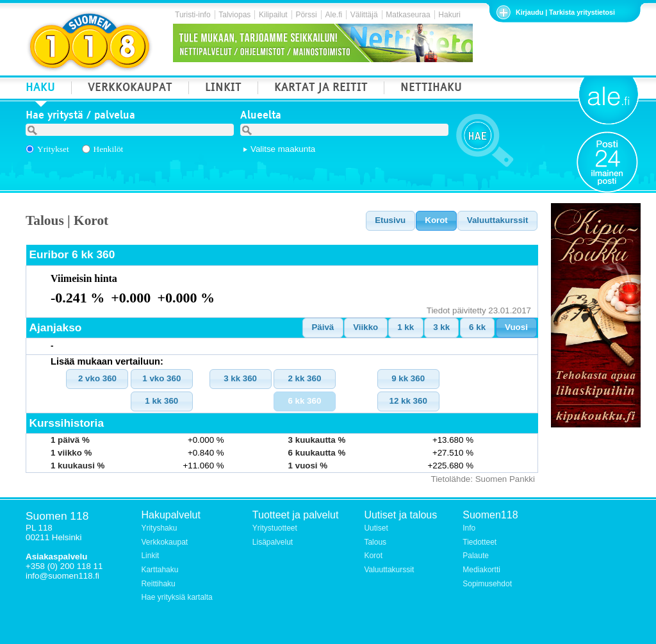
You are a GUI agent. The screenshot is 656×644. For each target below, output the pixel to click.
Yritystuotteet (275, 528)
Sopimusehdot (487, 584)
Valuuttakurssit (389, 570)
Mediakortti (481, 570)
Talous (375, 542)
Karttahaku (160, 570)
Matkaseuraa (408, 15)
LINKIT (223, 89)
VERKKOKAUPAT (130, 89)
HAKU (40, 89)
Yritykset (53, 149)
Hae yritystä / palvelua (80, 117)
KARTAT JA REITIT (321, 89)
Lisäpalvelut (273, 542)
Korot (373, 556)
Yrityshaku (159, 528)
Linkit (150, 556)
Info (469, 528)
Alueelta (261, 117)
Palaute (476, 556)
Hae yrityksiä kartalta (176, 597)
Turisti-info (193, 15)
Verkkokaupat (164, 542)
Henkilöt (109, 149)
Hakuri (449, 15)
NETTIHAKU (431, 89)
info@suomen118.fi (62, 576)
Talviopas (234, 15)
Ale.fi (333, 15)
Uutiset (376, 528)
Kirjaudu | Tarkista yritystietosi (565, 12)
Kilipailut (273, 15)
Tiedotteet (480, 542)
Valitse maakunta (283, 149)
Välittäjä (364, 15)
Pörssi (306, 15)
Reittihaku (158, 584)
